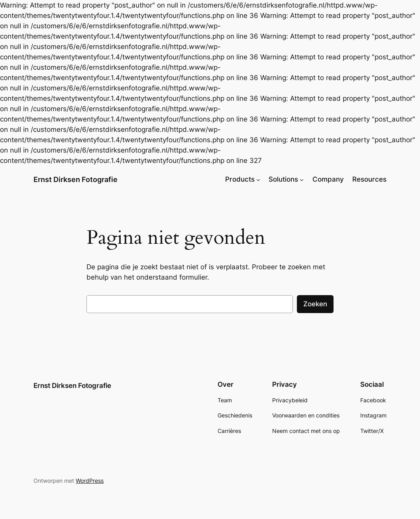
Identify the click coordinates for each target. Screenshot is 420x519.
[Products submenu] (258, 179)
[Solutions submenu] (302, 179)
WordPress (90, 481)
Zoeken (315, 304)
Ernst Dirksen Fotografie (76, 179)
